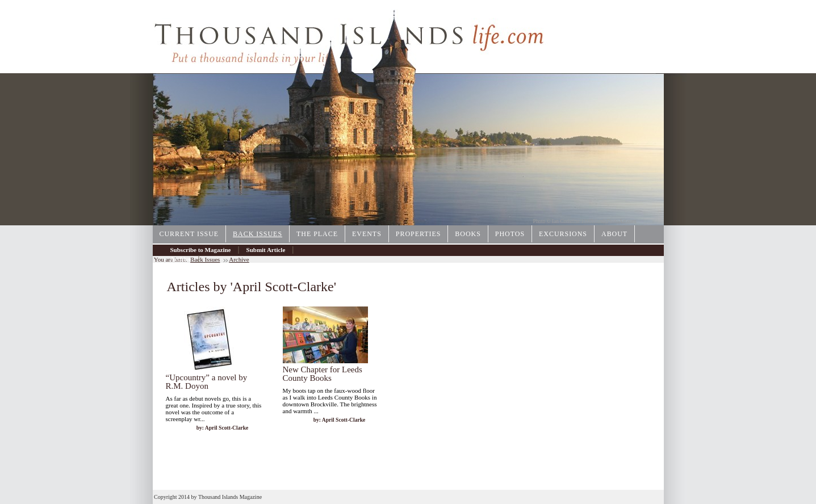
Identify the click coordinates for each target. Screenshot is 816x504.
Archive (181, 259)
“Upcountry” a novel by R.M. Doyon (207, 382)
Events (367, 234)
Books (468, 234)
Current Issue (189, 234)
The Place (317, 234)
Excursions (563, 234)
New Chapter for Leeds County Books (323, 374)
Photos (510, 234)
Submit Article (266, 250)
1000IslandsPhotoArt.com (609, 221)
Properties (419, 234)
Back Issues (258, 234)
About (614, 234)
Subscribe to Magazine (201, 250)
